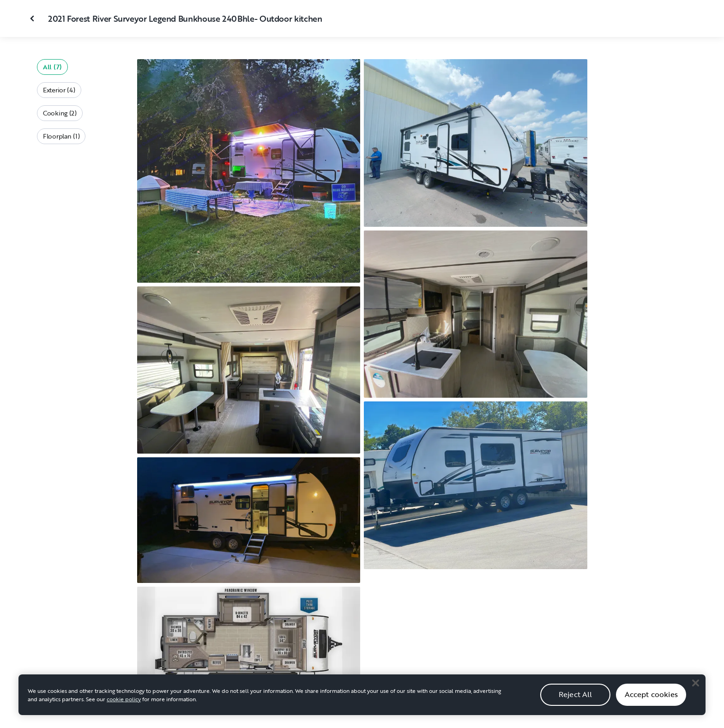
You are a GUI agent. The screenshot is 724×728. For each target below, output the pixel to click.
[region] (362, 696)
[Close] (695, 684)
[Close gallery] (33, 18)
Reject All (576, 695)
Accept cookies (651, 695)
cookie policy (124, 700)
